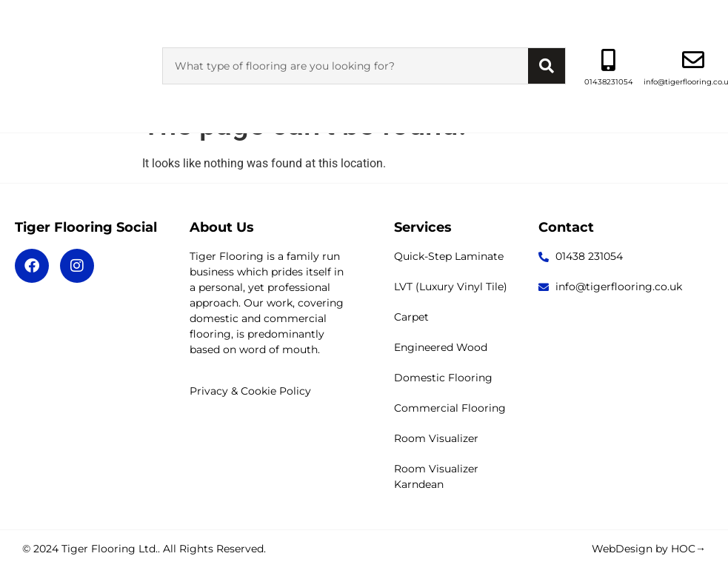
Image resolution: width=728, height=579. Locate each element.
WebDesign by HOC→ (649, 549)
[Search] (547, 36)
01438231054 (609, 51)
